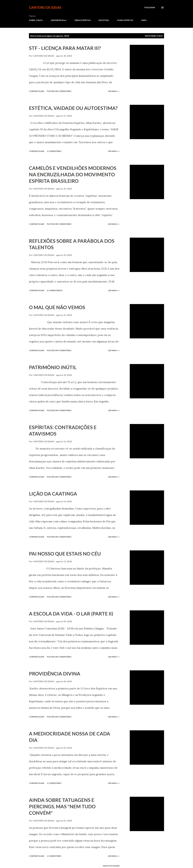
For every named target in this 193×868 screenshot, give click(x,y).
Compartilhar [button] (37, 91)
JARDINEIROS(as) (59, 20)
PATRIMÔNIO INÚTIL (53, 367)
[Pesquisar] (150, 8)
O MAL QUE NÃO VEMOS (57, 307)
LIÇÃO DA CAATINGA (53, 494)
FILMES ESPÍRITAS (125, 20)
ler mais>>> (114, 91)
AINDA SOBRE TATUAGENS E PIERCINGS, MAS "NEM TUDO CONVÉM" (62, 806)
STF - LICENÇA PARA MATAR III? (65, 48)
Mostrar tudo (154, 36)
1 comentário (54, 151)
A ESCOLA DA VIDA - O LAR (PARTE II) (71, 614)
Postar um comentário (59, 91)
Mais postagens (111, 866)
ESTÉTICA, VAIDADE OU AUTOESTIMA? (73, 108)
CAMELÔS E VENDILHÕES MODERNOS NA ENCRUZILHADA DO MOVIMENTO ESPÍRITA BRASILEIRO (73, 174)
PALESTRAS (104, 20)
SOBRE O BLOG (36, 20)
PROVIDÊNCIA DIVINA (55, 674)
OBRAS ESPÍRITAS (82, 20)
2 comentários (55, 290)
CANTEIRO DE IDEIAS (45, 7)
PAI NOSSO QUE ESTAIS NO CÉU (65, 554)
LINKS (144, 20)
